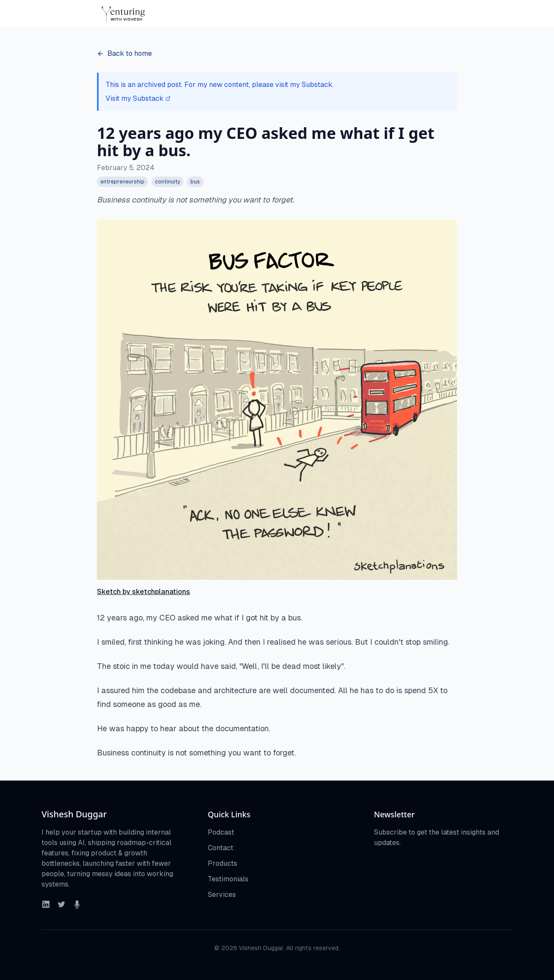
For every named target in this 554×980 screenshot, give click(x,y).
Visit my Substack (138, 98)
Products (222, 863)
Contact (221, 848)
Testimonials (228, 879)
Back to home (124, 53)
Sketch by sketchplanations (143, 592)
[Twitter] (61, 904)
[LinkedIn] (46, 904)
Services (222, 895)
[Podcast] (77, 904)
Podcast (221, 832)
